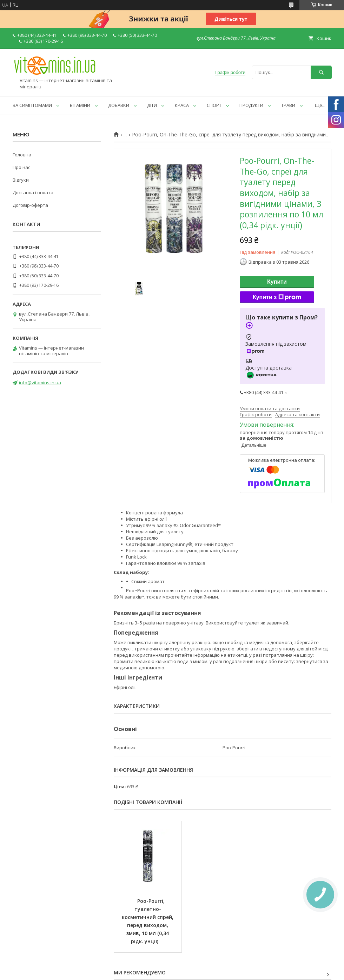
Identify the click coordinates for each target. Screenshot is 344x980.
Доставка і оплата (33, 192)
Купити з (277, 297)
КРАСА (182, 105)
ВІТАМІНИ (80, 105)
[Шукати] (321, 72)
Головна (22, 155)
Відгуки (21, 180)
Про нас (21, 167)
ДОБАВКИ (119, 105)
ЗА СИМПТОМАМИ (32, 105)
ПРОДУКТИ (251, 105)
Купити (277, 282)
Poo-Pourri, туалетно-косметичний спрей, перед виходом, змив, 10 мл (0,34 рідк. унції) (148, 921)
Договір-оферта (30, 205)
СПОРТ (214, 105)
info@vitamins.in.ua (40, 383)
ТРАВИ (288, 105)
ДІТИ (152, 105)
